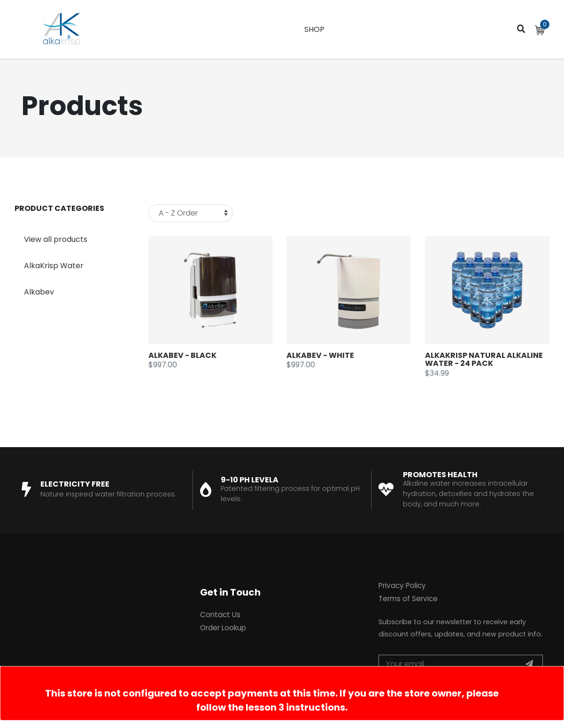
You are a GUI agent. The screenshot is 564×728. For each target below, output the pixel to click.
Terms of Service (408, 599)
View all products (56, 239)
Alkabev (39, 292)
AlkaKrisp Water (54, 266)
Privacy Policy (402, 585)
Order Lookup (223, 628)
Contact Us (220, 615)
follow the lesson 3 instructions (271, 707)
